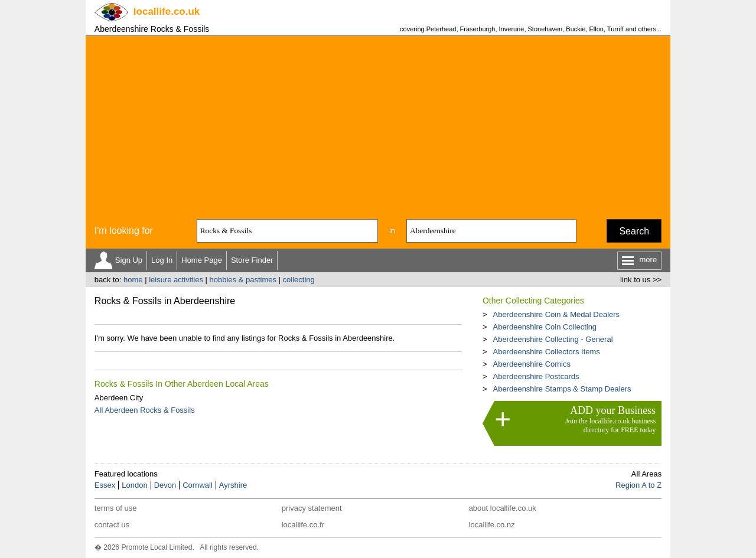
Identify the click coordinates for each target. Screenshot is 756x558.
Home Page (202, 260)
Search (634, 231)
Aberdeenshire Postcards (536, 376)
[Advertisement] (378, 125)
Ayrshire (233, 485)
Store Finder (252, 260)
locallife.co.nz (492, 525)
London (134, 485)
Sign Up (129, 260)
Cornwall (198, 485)
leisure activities (176, 280)
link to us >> (641, 280)
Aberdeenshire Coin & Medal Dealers (556, 314)
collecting (299, 280)
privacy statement (312, 508)
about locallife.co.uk (503, 508)
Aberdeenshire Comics (532, 364)
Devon (165, 485)
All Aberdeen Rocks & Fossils (145, 410)
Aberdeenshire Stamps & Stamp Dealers (562, 389)
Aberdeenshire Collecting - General (553, 339)
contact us (112, 525)
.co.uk (167, 12)
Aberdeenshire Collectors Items (546, 352)
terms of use (116, 508)
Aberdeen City (119, 398)
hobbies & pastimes (243, 280)
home (133, 280)
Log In (162, 260)
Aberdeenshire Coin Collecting (545, 327)
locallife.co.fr (303, 525)
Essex (105, 485)
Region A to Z (638, 485)
